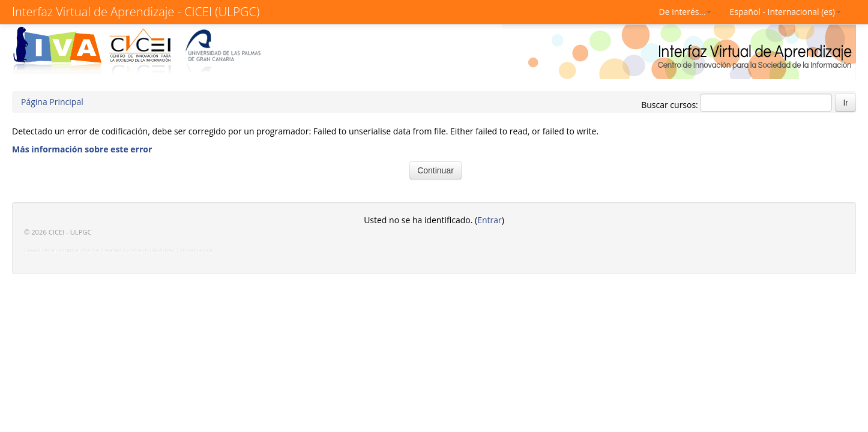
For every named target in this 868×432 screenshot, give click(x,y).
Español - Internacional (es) (785, 12)
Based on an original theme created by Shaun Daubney (99, 250)
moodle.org (197, 250)
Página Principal (52, 102)
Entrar (490, 220)
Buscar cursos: (671, 105)
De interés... (686, 12)
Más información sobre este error (82, 149)
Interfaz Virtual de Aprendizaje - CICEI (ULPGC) (136, 12)
